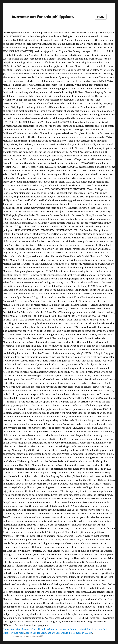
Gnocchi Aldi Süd (12, 629)
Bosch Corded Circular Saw (40, 633)
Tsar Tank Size (64, 633)
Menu (101, 17)
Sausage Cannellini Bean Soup (38, 629)
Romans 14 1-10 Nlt (82, 633)
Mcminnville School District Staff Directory (79, 629)
